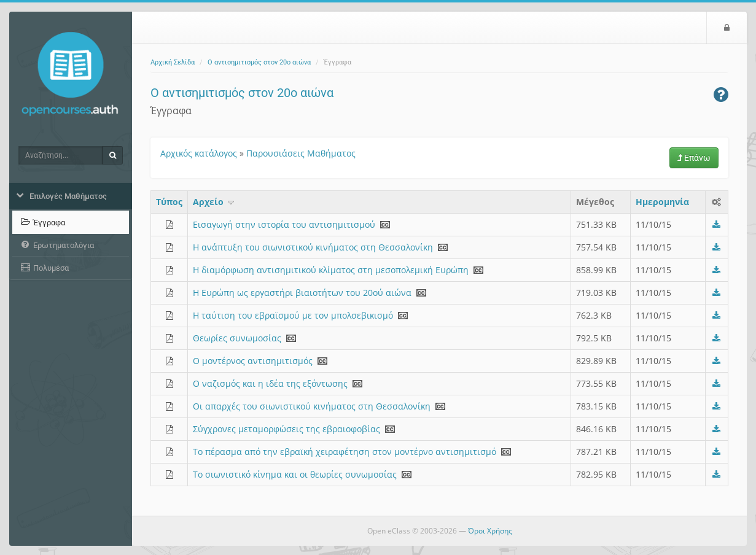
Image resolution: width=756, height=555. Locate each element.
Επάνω (694, 158)
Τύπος (169, 202)
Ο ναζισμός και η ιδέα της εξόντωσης (270, 383)
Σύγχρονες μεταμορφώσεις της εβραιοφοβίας (286, 429)
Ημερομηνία (662, 202)
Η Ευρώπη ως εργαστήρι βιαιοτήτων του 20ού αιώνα (302, 293)
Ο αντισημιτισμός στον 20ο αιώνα (259, 62)
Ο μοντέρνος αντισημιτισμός (253, 361)
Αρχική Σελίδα (173, 62)
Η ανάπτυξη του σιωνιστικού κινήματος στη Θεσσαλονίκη (313, 247)
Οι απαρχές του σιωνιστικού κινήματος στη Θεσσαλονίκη (312, 406)
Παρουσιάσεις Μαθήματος (301, 153)
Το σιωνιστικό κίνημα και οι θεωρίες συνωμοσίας (295, 474)
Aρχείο (214, 202)
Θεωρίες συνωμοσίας (237, 338)
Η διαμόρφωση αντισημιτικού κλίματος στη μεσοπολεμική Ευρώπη (331, 270)
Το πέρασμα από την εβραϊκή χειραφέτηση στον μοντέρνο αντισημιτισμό (345, 452)
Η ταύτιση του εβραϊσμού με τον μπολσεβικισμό (293, 315)
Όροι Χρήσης (490, 531)
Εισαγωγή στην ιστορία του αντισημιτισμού (284, 224)
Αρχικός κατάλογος (199, 153)
